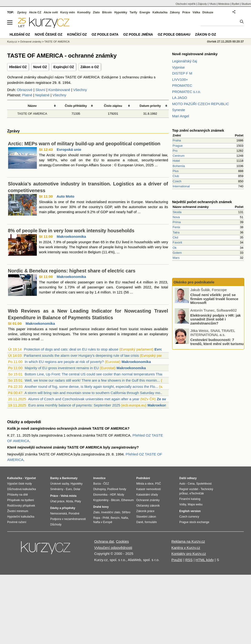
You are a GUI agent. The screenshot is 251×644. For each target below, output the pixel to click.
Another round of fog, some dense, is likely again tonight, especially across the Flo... (91, 387)
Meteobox (224, 4)
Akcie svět (51, 12)
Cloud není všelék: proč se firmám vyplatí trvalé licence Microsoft (214, 299)
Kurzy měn (68, 12)
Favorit (177, 242)
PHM (106, 518)
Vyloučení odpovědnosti (113, 548)
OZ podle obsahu (174, 34)
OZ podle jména (138, 34)
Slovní (40, 90)
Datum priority (150, 106)
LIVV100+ (180, 79)
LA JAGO (180, 98)
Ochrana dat (104, 541)
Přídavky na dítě (18, 495)
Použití (177, 560)
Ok (175, 248)
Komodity (84, 12)
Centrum (179, 156)
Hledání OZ (18, 67)
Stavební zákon (146, 517)
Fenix (176, 227)
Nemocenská (59, 514)
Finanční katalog (190, 499)
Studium (246, 4)
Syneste (179, 110)
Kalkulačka (160, 12)
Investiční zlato (111, 512)
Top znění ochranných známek (198, 130)
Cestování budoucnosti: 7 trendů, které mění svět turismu (217, 342)
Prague (178, 146)
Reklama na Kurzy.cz (188, 541)
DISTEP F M (182, 73)
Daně (140, 522)
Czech (177, 181)
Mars (176, 258)
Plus (176, 171)
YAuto (213, 4)
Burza (97, 484)
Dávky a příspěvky (63, 508)
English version (190, 511)
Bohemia (179, 166)
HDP (113, 495)
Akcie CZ (35, 12)
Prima (177, 222)
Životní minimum (18, 511)
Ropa (97, 518)
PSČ (158, 484)
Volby (183, 504)
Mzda (69, 501)
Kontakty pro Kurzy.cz (189, 554)
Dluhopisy (99, 489)
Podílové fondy (117, 489)
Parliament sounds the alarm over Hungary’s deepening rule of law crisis (81, 355)
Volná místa (68, 496)
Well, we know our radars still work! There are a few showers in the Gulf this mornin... (92, 380)
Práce (186, 12)
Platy (78, 501)
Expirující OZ (64, 67)
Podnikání (143, 478)
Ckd (175, 237)
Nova (176, 217)
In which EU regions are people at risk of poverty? (64, 362)
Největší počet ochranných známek (202, 202)
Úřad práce (57, 501)
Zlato (96, 12)
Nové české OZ (49, 34)
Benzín (115, 518)
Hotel (176, 161)
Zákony (175, 12)
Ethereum (127, 500)
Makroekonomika (71, 236)
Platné (27, 95)
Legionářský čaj (185, 61)
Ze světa (164, 399)
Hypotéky (121, 12)
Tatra (176, 232)
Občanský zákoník (148, 506)
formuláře (151, 522)
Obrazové (25, 90)
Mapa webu (195, 504)
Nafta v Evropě (103, 522)
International (181, 186)
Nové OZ (40, 67)
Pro (175, 151)
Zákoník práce (145, 511)
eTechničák (197, 493)
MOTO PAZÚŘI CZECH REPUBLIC (201, 104)
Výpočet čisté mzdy (19, 484)
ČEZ (106, 484)
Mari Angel (181, 116)
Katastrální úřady (147, 495)
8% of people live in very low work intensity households (71, 231)
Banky (55, 478)
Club (176, 176)
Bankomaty (70, 478)
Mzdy (121, 495)
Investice (99, 478)
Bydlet (236, 4)
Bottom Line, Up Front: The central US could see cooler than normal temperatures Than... (96, 374)
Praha (177, 140)
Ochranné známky (31, 42)
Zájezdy (202, 4)
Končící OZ (77, 34)
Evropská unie (69, 149)
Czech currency (189, 517)
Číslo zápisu (113, 106)
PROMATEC (182, 85)
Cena (191, 484)
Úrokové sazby (60, 484)
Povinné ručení (17, 522)
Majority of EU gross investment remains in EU (62, 368)
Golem (177, 253)
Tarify (133, 12)
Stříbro (126, 512)
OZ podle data (105, 34)
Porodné (74, 514)
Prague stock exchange (194, 522)
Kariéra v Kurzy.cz (186, 548)
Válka (196, 12)
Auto (182, 484)
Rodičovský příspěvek (21, 506)
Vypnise (178, 67)
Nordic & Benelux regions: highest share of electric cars (72, 271)
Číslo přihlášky (76, 106)
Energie (145, 12)
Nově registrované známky (195, 54)
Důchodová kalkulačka (22, 489)
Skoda (177, 212)
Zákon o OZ (90, 67)
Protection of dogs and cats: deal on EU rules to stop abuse (71, 349)
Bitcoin (107, 12)
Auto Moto (65, 196)
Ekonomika (100, 495)
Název (32, 106)
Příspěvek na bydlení (21, 500)
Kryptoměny (101, 500)
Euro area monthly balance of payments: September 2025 (74, 405)
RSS (189, 560)
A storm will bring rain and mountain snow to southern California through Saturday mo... (94, 393)
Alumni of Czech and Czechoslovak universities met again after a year (84, 399)
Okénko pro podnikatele (194, 282)
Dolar (77, 489)
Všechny (80, 90)
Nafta (125, 518)
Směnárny (57, 489)
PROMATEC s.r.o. (187, 92)
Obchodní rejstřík (186, 4)
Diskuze (208, 12)
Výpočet (30, 478)
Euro (69, 489)
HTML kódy (205, 560)
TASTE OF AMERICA (32, 114)
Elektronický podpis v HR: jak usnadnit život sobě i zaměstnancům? (216, 319)
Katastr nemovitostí (149, 489)
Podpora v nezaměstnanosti (68, 519)
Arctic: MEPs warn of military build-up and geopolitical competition (84, 144)
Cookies (122, 541)
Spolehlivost (204, 484)
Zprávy (22, 12)
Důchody (56, 525)
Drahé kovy (101, 507)
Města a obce (145, 484)
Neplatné (42, 95)
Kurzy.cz (12, 42)
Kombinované (59, 90)
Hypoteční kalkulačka (21, 517)
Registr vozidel (189, 489)
